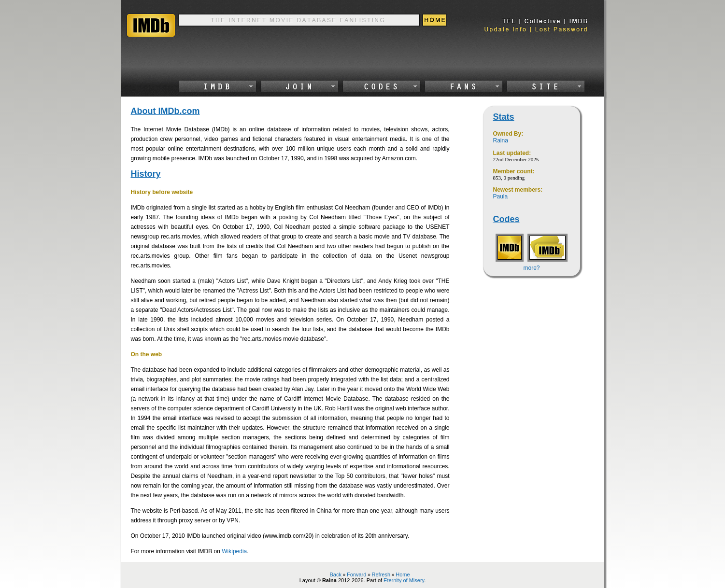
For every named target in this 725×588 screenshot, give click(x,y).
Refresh (381, 574)
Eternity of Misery (404, 580)
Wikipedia (234, 551)
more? (531, 268)
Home (403, 574)
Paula (501, 196)
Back (335, 574)
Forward (356, 574)
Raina (501, 140)
